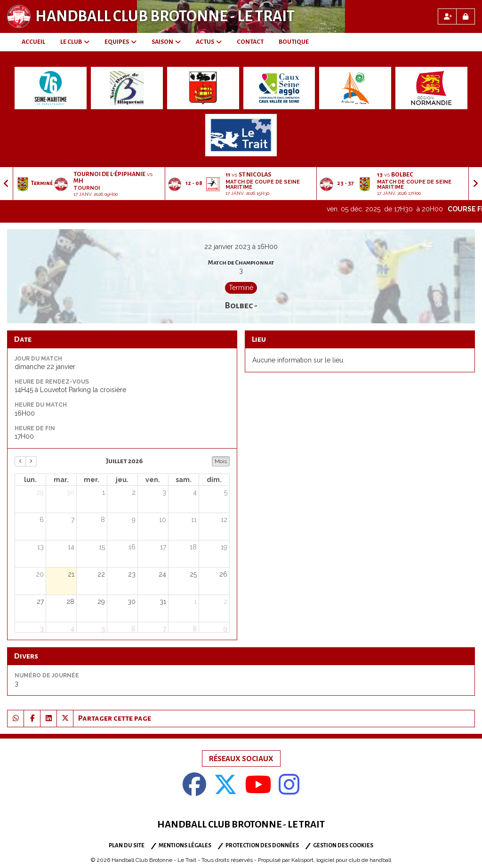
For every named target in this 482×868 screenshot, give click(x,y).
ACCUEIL (33, 42)
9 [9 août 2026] (225, 629)
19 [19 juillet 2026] (224, 547)
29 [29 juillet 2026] (101, 602)
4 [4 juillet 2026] (195, 492)
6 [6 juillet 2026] (42, 520)
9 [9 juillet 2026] (134, 520)
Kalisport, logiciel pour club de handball (341, 860)
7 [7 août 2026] (165, 629)
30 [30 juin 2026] (70, 492)
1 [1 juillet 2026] (104, 492)
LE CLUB (75, 42)
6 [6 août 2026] (133, 629)
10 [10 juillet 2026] (163, 520)
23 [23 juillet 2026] (132, 574)
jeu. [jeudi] (122, 480)
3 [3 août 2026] (42, 629)
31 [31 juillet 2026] (163, 602)
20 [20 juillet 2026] (40, 574)
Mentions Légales (185, 846)
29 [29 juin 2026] (40, 492)
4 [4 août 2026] (72, 629)
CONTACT (250, 42)
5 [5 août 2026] (103, 629)
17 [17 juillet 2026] (163, 547)
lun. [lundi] (30, 480)
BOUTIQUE (294, 42)
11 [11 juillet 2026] (194, 520)
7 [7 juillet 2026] (73, 520)
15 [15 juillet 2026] (102, 547)
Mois (221, 461)
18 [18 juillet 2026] (193, 547)
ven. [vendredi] (153, 480)
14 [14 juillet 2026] (71, 547)
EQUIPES (120, 42)
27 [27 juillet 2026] (40, 602)
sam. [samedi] (184, 480)
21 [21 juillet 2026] (71, 574)
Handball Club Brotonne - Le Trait (165, 16)
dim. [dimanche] (214, 480)
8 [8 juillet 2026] (103, 520)
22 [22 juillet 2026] (101, 574)
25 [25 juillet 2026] (193, 574)
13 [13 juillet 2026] (40, 547)
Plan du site (127, 846)
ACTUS (209, 42)
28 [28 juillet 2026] (70, 602)
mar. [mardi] (61, 480)
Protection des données (262, 846)
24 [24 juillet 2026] (162, 574)
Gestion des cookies (343, 846)
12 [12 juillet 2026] (224, 520)
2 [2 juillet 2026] (134, 492)
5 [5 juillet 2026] (226, 492)
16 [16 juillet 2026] (132, 547)
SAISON (166, 42)
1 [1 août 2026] (195, 602)
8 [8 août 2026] (195, 629)
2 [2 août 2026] (225, 602)
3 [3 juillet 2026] (164, 492)
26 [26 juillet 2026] (223, 574)
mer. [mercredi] (92, 480)
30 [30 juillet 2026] (132, 602)
